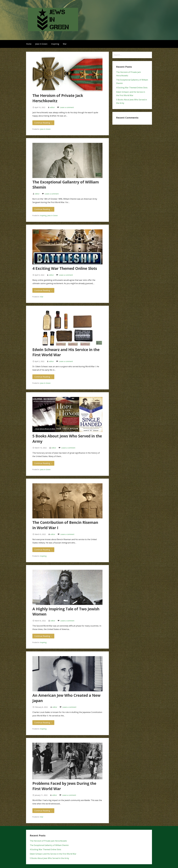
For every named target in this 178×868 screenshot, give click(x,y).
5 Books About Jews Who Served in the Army (49, 858)
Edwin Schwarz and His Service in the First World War (53, 854)
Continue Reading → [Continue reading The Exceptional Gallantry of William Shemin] (43, 209)
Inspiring (55, 44)
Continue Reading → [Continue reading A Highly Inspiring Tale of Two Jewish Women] (43, 636)
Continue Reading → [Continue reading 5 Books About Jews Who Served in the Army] (43, 463)
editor (52, 107)
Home (29, 44)
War (65, 44)
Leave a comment (67, 107)
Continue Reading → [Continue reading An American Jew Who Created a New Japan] (43, 723)
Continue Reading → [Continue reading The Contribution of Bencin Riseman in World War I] (43, 550)
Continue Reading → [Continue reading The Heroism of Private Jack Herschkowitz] (43, 123)
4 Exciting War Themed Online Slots (65, 268)
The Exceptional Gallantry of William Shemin (49, 845)
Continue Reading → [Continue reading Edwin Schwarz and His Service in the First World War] (43, 377)
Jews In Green (41, 44)
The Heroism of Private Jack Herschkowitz (48, 841)
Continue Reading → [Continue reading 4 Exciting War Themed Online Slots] (43, 290)
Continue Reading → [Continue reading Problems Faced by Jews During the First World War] (43, 811)
